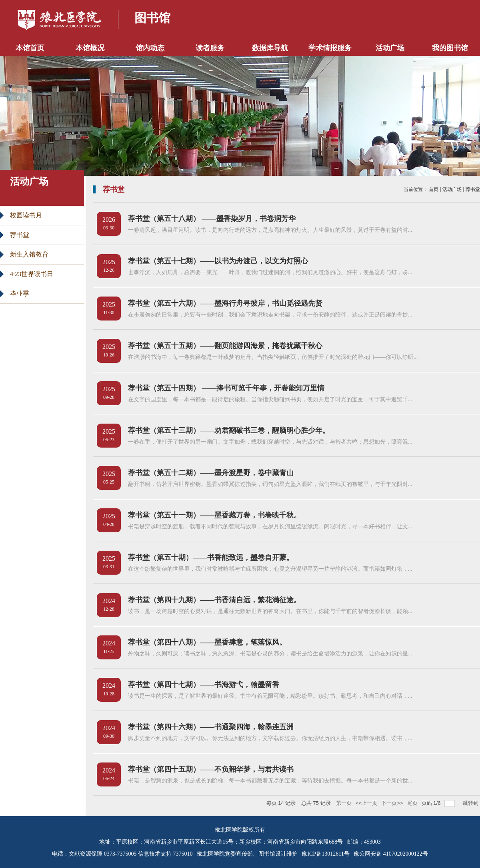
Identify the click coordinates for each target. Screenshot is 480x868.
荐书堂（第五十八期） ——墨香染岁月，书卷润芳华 (212, 219)
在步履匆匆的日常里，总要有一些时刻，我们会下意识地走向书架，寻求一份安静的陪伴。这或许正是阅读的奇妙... (270, 315)
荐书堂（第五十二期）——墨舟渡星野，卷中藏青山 (211, 473)
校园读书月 (26, 215)
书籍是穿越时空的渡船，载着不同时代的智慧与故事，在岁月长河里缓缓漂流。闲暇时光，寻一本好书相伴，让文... (270, 527)
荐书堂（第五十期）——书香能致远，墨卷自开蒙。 (211, 557)
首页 (434, 189)
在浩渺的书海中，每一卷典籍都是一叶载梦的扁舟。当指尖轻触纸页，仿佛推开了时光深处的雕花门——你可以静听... (273, 357)
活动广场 (452, 189)
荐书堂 (20, 235)
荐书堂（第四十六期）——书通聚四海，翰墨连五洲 (211, 727)
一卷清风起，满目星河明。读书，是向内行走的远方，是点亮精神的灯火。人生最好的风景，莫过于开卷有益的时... (270, 230)
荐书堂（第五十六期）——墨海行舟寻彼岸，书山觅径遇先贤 (225, 303)
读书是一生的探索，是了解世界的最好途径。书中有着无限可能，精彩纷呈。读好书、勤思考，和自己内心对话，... (270, 696)
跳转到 (471, 803)
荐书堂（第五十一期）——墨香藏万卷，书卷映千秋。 (214, 515)
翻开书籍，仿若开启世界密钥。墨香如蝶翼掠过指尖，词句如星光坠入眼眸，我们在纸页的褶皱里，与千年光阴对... (270, 484)
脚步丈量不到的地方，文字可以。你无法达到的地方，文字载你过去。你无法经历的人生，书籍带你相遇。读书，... (270, 738)
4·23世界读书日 (32, 274)
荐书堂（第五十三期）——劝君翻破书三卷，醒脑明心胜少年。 (229, 430)
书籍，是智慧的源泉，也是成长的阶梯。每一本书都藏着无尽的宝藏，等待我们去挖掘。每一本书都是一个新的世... (270, 781)
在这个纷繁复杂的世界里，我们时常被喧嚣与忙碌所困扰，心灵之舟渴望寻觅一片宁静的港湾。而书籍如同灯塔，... (270, 569)
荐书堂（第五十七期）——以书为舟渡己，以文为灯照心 (218, 261)
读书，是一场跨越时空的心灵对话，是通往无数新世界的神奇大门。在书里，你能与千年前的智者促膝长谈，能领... (270, 611)
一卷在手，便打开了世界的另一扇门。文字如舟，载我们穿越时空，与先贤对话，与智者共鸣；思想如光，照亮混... (270, 442)
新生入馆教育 (29, 254)
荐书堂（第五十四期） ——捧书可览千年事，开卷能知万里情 (226, 388)
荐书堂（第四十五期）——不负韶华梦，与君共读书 (211, 769)
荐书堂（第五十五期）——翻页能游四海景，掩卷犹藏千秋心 (225, 346)
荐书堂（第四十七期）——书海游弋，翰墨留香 (204, 685)
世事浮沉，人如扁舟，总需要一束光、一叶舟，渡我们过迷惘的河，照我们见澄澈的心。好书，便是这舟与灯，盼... (270, 272)
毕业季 (20, 294)
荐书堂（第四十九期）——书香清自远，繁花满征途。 (214, 600)
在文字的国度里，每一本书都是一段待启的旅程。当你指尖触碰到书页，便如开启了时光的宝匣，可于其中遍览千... (270, 399)
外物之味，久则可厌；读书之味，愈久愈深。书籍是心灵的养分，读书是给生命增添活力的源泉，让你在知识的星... (270, 654)
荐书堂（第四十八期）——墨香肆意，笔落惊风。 (207, 642)
